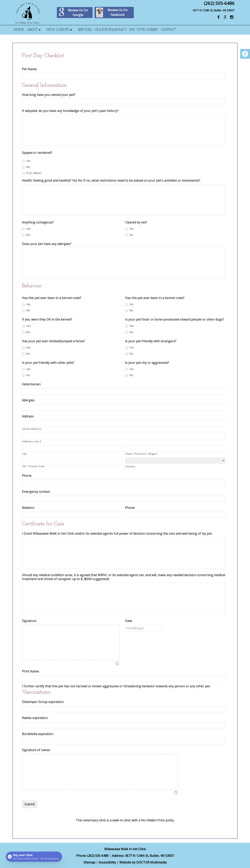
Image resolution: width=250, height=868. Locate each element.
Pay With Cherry (144, 30)
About (32, 30)
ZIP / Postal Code (33, 466)
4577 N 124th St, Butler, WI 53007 (214, 10)
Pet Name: (29, 69)
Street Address (32, 429)
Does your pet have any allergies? (47, 244)
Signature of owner (36, 750)
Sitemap (89, 862)
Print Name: (31, 671)
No (28, 167)
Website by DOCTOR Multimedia (143, 862)
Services (85, 30)
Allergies (28, 400)
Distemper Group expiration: (43, 702)
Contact (168, 30)
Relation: (28, 508)
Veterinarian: (31, 384)
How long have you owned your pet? (49, 95)
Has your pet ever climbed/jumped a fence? (53, 341)
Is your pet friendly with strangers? (151, 341)
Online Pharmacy (111, 30)
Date (129, 621)
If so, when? (34, 173)
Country (130, 466)
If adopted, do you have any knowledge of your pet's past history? (70, 111)
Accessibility (107, 862)
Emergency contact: (36, 492)
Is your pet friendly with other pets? (48, 363)
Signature (29, 621)
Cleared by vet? (136, 222)
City (25, 454)
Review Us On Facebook (112, 13)
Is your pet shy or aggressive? (147, 363)
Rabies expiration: (35, 718)
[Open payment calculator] (34, 857)
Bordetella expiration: (38, 734)
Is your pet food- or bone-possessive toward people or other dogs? (174, 320)
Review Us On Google (73, 12)
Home (19, 30)
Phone (27, 476)
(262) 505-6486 (219, 3)
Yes (28, 161)
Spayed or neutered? (37, 153)
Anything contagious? (38, 222)
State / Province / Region (141, 454)
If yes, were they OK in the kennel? (47, 320)
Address (28, 416)
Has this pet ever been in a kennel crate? (52, 298)
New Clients (58, 30)
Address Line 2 (32, 441)
